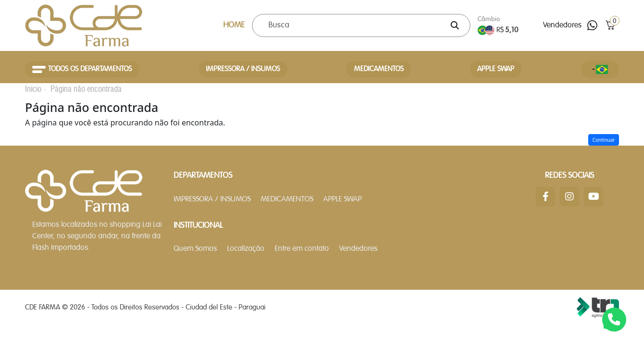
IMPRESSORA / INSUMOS (243, 69)
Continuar (604, 140)
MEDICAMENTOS (379, 69)
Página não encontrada (86, 89)
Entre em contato (302, 249)
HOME (234, 25)
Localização (246, 249)
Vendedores (562, 25)
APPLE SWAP (496, 69)
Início (33, 89)
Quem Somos (195, 249)
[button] (611, 25)
